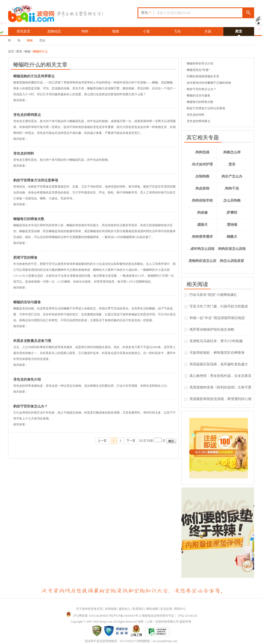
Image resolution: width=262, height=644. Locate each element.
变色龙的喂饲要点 (27, 115)
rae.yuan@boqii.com (165, 641)
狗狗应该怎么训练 (232, 249)
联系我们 (139, 609)
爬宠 (239, 31)
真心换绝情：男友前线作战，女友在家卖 (220, 376)
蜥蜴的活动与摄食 (27, 302)
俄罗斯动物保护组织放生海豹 (212, 330)
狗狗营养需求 (202, 237)
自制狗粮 (202, 176)
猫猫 (116, 31)
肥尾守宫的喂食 (25, 258)
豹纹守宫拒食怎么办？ (31, 406)
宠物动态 (54, 31)
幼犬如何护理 (202, 164)
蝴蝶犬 (232, 237)
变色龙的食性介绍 (27, 379)
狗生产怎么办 (232, 176)
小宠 (146, 31)
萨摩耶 (232, 213)
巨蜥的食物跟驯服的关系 (202, 76)
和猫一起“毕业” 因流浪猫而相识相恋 (217, 318)
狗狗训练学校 (202, 201)
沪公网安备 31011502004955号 (89, 616)
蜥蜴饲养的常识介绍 (199, 64)
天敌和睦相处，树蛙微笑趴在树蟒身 (217, 353)
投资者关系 (95, 609)
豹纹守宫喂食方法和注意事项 (36, 180)
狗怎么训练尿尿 (232, 261)
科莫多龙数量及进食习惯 (32, 341)
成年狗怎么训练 (202, 249)
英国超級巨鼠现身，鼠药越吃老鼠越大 (219, 364)
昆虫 (42, 40)
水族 (208, 31)
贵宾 (232, 164)
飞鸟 (177, 31)
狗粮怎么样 (232, 152)
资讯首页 (23, 31)
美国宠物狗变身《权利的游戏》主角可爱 (220, 387)
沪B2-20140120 (187, 616)
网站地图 (152, 609)
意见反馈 (166, 609)
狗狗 (85, 31)
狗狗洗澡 (202, 152)
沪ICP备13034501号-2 (127, 616)
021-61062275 (129, 641)
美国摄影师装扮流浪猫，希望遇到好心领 (220, 399)
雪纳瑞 (232, 225)
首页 (11, 51)
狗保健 (202, 213)
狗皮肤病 (202, 188)
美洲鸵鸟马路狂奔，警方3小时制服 (216, 341)
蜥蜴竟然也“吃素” (197, 70)
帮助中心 (180, 609)
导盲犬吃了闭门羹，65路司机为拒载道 (219, 306)
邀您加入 (124, 609)
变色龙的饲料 (24, 153)
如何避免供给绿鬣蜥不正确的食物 (208, 83)
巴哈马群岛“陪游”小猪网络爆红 (213, 295)
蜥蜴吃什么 (40, 51)
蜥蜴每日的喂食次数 (29, 219)
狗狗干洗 (232, 188)
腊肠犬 (202, 225)
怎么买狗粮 (232, 201)
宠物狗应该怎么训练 (202, 263)
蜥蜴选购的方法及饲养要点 (34, 76)
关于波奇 (82, 609)
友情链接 (111, 609)
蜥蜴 (30, 40)
